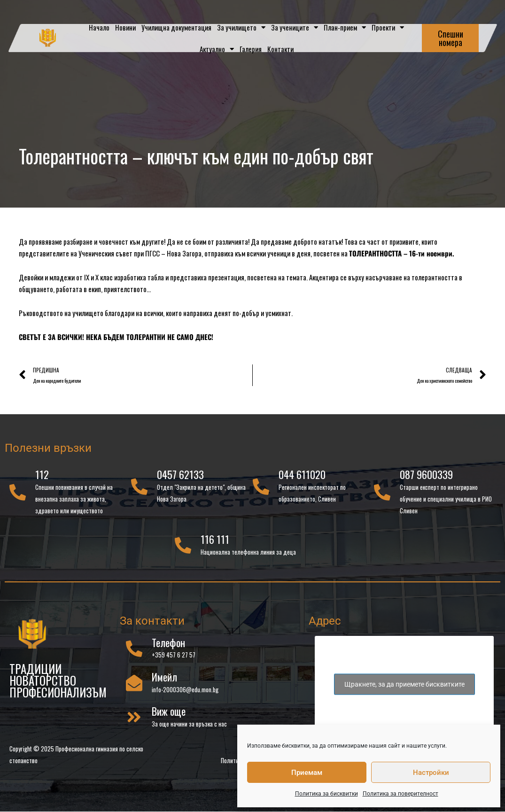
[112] (18, 493)
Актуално (217, 49)
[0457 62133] (139, 488)
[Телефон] (134, 649)
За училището (241, 27)
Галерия (251, 49)
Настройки (431, 773)
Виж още (169, 712)
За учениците (295, 27)
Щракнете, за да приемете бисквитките (404, 685)
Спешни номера (451, 38)
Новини (125, 27)
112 (42, 476)
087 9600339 (426, 476)
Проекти (388, 27)
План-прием (345, 27)
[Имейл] (134, 684)
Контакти (280, 49)
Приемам (307, 773)
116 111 (215, 541)
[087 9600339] (382, 493)
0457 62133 (180, 476)
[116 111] (183, 546)
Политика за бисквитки (326, 794)
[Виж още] (134, 718)
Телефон (168, 643)
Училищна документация (176, 27)
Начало (99, 27)
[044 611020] (261, 488)
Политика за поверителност (400, 794)
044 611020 (302, 476)
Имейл (164, 678)
